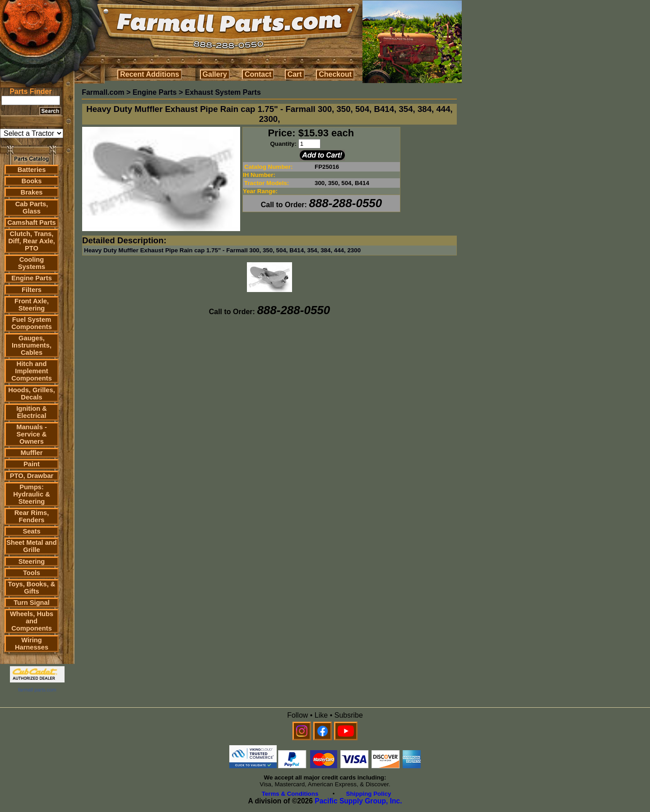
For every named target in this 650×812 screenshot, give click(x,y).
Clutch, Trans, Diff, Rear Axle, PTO (32, 241)
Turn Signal (32, 603)
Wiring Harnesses (32, 644)
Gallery (215, 74)
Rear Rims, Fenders (32, 516)
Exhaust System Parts (223, 92)
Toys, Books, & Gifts (32, 588)
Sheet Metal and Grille (32, 546)
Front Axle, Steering (32, 305)
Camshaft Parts (32, 223)
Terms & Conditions (290, 794)
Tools (32, 573)
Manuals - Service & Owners (32, 434)
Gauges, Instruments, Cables (32, 345)
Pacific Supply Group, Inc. (358, 801)
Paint (32, 464)
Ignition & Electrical (32, 412)
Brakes (32, 192)
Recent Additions (150, 74)
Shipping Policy (369, 794)
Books (32, 181)
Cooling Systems (32, 263)
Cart (295, 74)
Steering (32, 561)
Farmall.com (103, 92)
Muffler (32, 453)
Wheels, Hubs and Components (32, 621)
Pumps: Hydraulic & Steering (31, 494)
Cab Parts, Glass (32, 208)
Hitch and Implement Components (32, 371)
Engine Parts (32, 278)
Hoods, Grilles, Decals (31, 394)
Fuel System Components (32, 323)
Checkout (335, 74)
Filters (32, 290)
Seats (31, 531)
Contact (258, 74)
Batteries (32, 170)
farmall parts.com (37, 690)
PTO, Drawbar (32, 476)
